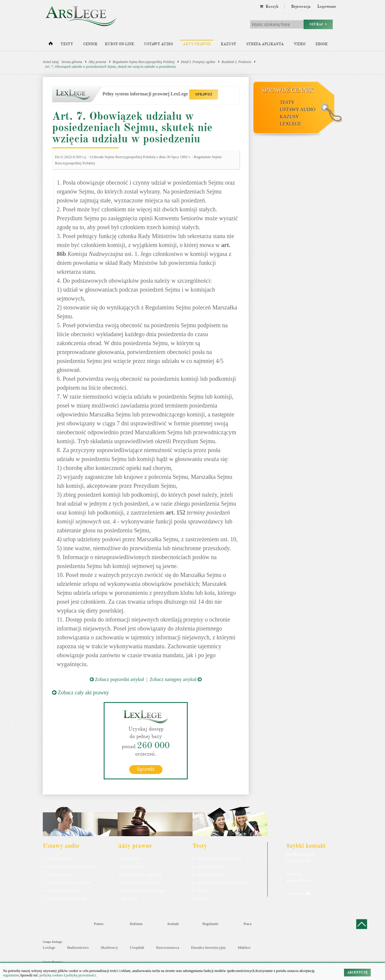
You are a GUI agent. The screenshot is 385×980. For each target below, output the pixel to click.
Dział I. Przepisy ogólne (198, 62)
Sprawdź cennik (288, 90)
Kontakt (173, 924)
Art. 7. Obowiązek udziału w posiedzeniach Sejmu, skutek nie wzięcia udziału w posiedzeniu (110, 67)
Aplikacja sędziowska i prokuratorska (222, 883)
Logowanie (327, 7)
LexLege (291, 124)
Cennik (90, 44)
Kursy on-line (119, 44)
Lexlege (49, 947)
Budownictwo (78, 947)
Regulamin (210, 924)
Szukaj (318, 24)
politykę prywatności (81, 975)
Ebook (322, 44)
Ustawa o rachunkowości (64, 891)
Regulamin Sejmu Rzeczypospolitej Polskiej (144, 62)
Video (300, 44)
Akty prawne (197, 44)
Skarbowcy (109, 947)
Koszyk (269, 7)
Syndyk (202, 891)
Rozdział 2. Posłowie (236, 62)
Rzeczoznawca (168, 947)
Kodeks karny (131, 858)
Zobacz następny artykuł (176, 679)
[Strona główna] (51, 45)
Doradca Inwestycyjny (208, 947)
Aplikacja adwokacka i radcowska (219, 858)
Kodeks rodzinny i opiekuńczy (142, 874)
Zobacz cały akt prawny (81, 693)
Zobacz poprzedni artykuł (117, 679)
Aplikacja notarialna (210, 874)
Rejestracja (301, 7)
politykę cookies (51, 975)
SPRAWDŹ (204, 94)
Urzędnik (137, 947)
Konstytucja (130, 899)
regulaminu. (12, 975)
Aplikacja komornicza (211, 866)
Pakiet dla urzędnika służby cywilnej (71, 866)
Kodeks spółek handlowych (140, 883)
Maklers (244, 947)
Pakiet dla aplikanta (60, 858)
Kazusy (228, 44)
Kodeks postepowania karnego (67, 899)
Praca (248, 924)
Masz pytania (298, 894)
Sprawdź (146, 769)
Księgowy (204, 899)
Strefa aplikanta (265, 44)
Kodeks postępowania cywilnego (69, 883)
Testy (67, 44)
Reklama (136, 924)
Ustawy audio (158, 44)
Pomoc (99, 924)
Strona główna (72, 62)
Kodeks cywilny (58, 874)
